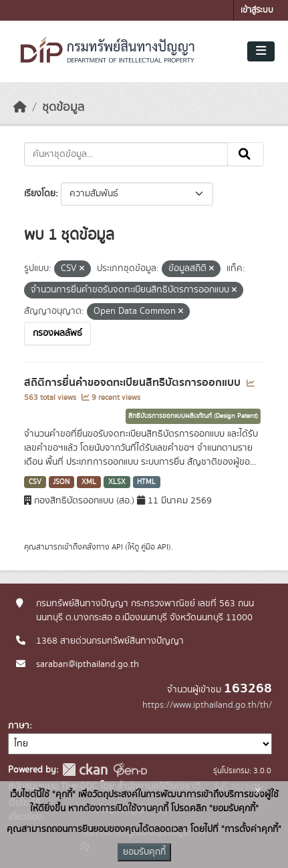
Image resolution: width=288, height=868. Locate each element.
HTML (146, 482)
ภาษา (19, 726)
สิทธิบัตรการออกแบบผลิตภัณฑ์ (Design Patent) (193, 416)
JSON (61, 482)
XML (89, 482)
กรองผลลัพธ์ (57, 333)
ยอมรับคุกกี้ (144, 852)
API (117, 547)
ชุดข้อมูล (63, 107)
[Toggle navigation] (261, 51)
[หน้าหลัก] (20, 107)
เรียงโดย (40, 194)
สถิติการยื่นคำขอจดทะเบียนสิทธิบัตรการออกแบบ (134, 383)
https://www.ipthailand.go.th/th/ (207, 705)
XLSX (117, 482)
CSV (35, 482)
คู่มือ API (155, 547)
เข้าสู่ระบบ (257, 10)
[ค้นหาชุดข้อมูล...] (126, 154)
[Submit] (246, 154)
